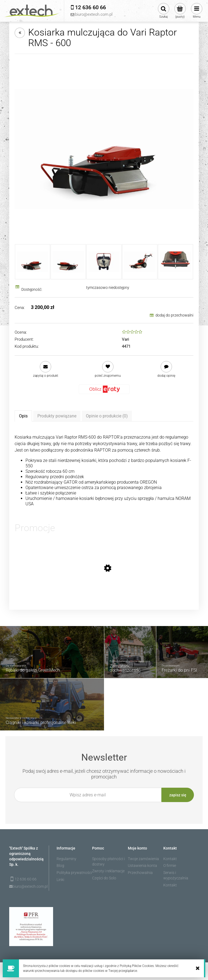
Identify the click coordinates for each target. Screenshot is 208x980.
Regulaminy (66, 859)
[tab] (23, 416)
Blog (60, 866)
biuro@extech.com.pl (27, 886)
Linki (60, 880)
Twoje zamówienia (143, 859)
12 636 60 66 (26, 879)
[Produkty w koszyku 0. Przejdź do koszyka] (180, 11)
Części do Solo (104, 878)
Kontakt (170, 859)
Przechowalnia (140, 873)
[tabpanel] (104, 470)
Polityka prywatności (74, 873)
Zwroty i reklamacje (108, 871)
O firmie (170, 866)
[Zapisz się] (178, 795)
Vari (126, 339)
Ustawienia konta (142, 866)
